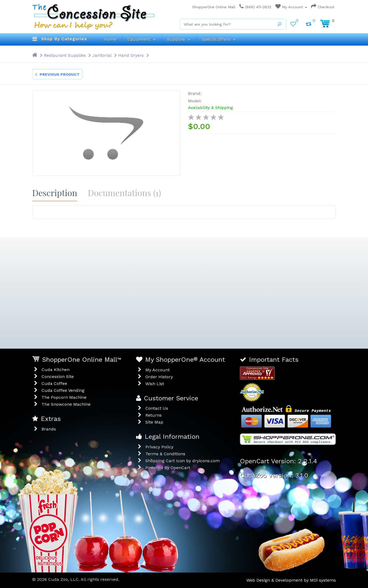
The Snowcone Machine (66, 404)
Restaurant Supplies (65, 55)
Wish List (155, 384)
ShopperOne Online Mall (212, 7)
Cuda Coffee (54, 383)
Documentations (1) (124, 193)
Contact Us (157, 408)
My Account (291, 7)
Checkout (323, 7)
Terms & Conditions (165, 454)
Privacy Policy (159, 447)
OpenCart (180, 468)
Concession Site (58, 376)
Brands (49, 429)
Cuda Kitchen (56, 370)
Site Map (154, 422)
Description (55, 193)
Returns (154, 415)
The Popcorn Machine (64, 397)
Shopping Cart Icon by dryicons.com (183, 461)
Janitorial (102, 55)
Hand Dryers (131, 55)
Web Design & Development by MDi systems (291, 580)
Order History (159, 377)
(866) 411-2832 (255, 7)
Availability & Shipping (210, 108)
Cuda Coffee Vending (63, 390)
